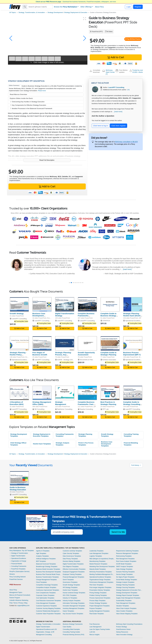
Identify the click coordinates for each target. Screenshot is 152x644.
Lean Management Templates (99, 553)
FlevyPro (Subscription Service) (19, 572)
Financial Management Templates (73, 577)
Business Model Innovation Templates (48, 569)
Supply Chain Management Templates (128, 598)
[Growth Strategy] (19, 304)
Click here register (119, 126)
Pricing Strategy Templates (98, 593)
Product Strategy (121, 627)
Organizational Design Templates (100, 580)
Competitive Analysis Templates (46, 587)
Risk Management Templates (125, 559)
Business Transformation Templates (47, 577)
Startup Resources (122, 632)
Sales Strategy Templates (124, 569)
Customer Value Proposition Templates (48, 614)
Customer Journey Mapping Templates (48, 608)
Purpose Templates (96, 608)
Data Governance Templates (72, 556)
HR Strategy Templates (70, 587)
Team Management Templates (126, 603)
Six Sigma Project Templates (125, 577)
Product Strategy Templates (98, 603)
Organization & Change (18, 561)
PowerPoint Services (16, 579)
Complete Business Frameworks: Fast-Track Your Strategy (86, 404)
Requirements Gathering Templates (127, 551)
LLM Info (92, 632)
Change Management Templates (46, 580)
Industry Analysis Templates (72, 601)
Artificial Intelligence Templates (46, 559)
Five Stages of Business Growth (40, 354)
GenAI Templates (68, 580)
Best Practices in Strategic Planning (108, 403)
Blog (26, 603)
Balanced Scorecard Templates (46, 564)
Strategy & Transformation (19, 553)
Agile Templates (41, 553)
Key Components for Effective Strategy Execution (28, 105)
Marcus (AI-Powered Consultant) (20, 595)
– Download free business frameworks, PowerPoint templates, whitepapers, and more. (76, 2)
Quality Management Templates (100, 611)
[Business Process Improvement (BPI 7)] (133, 343)
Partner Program (15, 598)
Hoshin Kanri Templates (42, 444)
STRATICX (106, 321)
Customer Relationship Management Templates (49, 611)
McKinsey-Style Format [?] (110, 72)
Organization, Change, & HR (45, 632)
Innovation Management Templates (74, 606)
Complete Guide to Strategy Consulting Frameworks (132, 404)
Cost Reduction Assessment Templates (48, 601)
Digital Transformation (17, 556)
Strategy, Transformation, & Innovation (32, 12)
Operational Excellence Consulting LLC (25, 360)
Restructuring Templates (124, 556)
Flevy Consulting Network (18, 577)
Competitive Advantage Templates (47, 585)
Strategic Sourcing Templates (125, 587)
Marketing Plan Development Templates (102, 567)
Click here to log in (100, 126)
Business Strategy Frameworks (73, 624)
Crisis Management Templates (46, 603)
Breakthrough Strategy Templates (47, 567)
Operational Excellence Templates (100, 577)
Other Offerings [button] (86, 7)
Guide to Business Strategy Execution (18, 488)
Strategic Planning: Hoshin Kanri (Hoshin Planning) (132, 316)
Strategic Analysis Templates (62, 444)
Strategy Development (55, 12)
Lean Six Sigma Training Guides (100, 629)
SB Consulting (39, 409)
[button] (11, 38)
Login (129, 7)
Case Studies (67, 627)
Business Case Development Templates (107, 444)
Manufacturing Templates (97, 561)
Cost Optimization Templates (45, 598)
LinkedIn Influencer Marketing (19, 600)
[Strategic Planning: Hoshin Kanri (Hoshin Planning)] (133, 304)
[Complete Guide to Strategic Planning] (110, 343)
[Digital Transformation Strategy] (65, 304)
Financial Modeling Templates (131, 444)
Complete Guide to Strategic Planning (108, 354)
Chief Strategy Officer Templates (18, 444)
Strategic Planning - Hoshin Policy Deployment (18, 355)
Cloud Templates (41, 582)
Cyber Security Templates (71, 553)
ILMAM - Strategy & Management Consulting (73, 360)
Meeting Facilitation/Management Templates (102, 574)
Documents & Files (86, 360)
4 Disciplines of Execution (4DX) (17, 403)
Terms (15, 603)
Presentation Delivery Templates (100, 590)
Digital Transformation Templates (73, 564)
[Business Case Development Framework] (42, 304)
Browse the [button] (66, 7)
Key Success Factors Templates (73, 614)
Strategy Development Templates (19, 435)
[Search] (40, 7)
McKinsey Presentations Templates (101, 572)
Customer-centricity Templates (72, 551)
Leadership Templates (96, 551)
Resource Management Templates (127, 553)
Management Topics (16, 592)
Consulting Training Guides (71, 632)
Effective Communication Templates (74, 569)
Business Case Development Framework (39, 316)
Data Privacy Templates (70, 559)
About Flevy (99, 7)
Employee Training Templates (72, 574)
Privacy (21, 603)
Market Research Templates (98, 564)
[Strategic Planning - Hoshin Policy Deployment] (19, 343)
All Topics (13, 12)
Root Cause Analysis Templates (126, 561)
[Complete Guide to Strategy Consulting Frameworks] (133, 393)
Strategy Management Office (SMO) (42, 403)
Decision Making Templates (72, 561)
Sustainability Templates (124, 601)
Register (138, 7)
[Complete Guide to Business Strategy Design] (110, 304)
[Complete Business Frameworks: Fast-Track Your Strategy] (87, 393)
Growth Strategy (17, 313)
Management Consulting (44, 635)
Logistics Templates (96, 556)
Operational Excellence (18, 558)
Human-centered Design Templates (74, 593)
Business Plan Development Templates (48, 572)
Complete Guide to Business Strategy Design (108, 316)
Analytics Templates (42, 556)
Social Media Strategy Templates (127, 580)
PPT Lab (105, 409)
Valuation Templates (123, 606)
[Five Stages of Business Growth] (42, 343)
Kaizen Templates (68, 611)
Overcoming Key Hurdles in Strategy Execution (27, 102)
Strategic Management (61, 403)
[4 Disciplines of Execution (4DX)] (19, 393)
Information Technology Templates (74, 603)
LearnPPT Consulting (19, 319)
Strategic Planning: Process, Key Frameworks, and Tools (63, 356)
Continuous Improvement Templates (48, 590)
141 (128, 90)
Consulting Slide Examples (71, 629)
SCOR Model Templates (124, 564)
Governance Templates (70, 582)
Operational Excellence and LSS (46, 629)
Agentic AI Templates (43, 551)
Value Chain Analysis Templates (126, 608)
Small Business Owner (123, 629)
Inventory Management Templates (74, 608)
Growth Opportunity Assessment (86, 354)
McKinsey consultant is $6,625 (126, 142)
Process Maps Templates (97, 601)
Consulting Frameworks (18, 566)
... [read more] (117, 112)
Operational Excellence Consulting (137, 321)
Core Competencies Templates (46, 593)
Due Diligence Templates (71, 567)
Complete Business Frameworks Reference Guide (86, 316)
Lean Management (95, 627)
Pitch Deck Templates (96, 585)
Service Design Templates (124, 574)
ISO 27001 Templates (70, 595)
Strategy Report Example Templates (128, 595)
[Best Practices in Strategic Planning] (110, 393)
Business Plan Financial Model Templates (49, 574)
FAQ (11, 603)
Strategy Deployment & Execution (76, 12)
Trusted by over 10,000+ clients (138, 71)
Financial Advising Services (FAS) (73, 635)
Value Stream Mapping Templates (127, 614)
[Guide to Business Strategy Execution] (19, 478)
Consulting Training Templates (131, 435)
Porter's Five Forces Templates (86, 444)
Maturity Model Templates (98, 569)
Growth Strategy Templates (107, 435)
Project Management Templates (100, 606)
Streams (12, 574)
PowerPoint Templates (17, 569)
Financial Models (16, 564)
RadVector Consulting (65, 409)
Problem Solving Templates (98, 595)
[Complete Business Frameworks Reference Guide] (87, 304)
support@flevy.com (23, 606)
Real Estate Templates (97, 614)
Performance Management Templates (101, 582)
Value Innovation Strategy (124, 635)
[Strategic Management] (65, 393)
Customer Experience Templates (46, 606)
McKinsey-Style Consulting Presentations (129, 624)
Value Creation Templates (124, 611)
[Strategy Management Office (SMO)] (42, 393)
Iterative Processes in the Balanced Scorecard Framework (31, 108)
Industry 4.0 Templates (70, 598)
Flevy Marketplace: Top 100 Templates (22, 551)
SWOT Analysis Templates (125, 567)
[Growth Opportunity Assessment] (87, 343)
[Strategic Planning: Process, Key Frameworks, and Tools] (65, 343)
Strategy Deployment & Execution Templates (42, 435)
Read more (42, 91)
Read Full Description (47, 160)
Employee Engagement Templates (74, 572)
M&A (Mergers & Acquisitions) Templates (102, 559)
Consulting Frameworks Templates (65, 435)
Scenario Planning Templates (125, 572)
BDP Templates (41, 561)
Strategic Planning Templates (85, 435)
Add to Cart (116, 57)
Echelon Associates (109, 360)
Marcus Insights (94, 635)
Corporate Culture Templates (45, 595)
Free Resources (95, 624)
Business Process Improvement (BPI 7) (132, 354)
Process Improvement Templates (100, 598)
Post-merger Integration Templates (100, 587)
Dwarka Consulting (86, 409)
